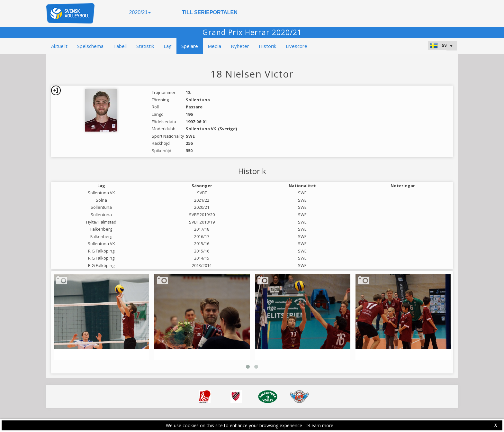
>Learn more (320, 425)
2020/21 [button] (140, 12)
